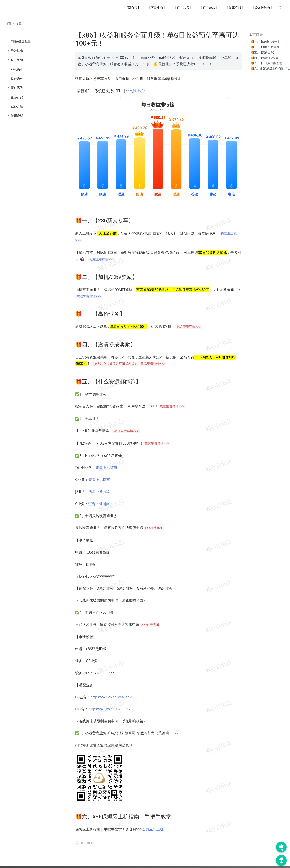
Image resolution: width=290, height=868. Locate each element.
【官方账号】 (183, 8)
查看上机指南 (106, 468)
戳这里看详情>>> (102, 259)
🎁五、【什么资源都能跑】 (267, 63)
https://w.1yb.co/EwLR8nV (110, 709)
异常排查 (17, 51)
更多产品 (17, 97)
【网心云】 (133, 8)
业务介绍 (17, 106)
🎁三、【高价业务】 (263, 52)
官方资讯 (17, 60)
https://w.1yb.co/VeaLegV (111, 697)
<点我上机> (136, 91)
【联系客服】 (235, 8)
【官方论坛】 (209, 8)
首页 (8, 23)
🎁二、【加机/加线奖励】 (266, 47)
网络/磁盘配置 (21, 41)
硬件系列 (17, 88)
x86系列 (17, 69)
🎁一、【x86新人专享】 (265, 42)
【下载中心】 (157, 8)
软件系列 (17, 78)
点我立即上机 (153, 829)
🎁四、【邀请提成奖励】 (266, 58)
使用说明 (17, 116)
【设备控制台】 (262, 8)
